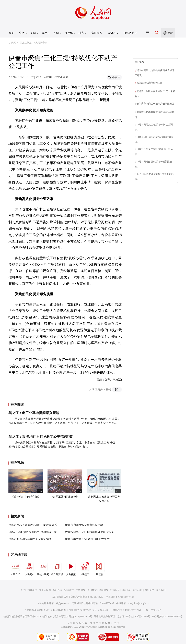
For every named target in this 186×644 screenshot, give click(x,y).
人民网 (13, 43)
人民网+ (29, 568)
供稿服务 (103, 590)
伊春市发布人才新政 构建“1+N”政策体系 (33, 525)
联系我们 (161, 590)
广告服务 (80, 590)
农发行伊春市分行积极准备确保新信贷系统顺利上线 (96, 532)
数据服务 (115, 590)
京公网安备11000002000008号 (167, 617)
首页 (11, 33)
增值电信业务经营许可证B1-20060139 (88, 610)
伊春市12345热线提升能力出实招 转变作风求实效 (38, 532)
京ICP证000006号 (141, 617)
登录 (170, 33)
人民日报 (15, 568)
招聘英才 (69, 590)
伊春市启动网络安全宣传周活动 (84, 525)
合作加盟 (92, 590)
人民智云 (85, 568)
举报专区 (97, 33)
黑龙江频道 (26, 43)
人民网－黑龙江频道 (56, 77)
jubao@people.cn (126, 597)
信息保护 (149, 590)
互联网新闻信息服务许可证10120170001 (45, 610)
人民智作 (99, 568)
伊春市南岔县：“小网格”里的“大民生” (88, 539)
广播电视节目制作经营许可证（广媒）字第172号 (136, 610)
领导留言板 (57, 568)
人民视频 (71, 568)
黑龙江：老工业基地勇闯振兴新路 (34, 413)
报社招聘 (58, 590)
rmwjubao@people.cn (138, 603)
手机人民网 (43, 568)
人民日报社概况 (29, 590)
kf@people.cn (63, 603)
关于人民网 (45, 590)
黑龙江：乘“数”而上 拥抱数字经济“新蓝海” (41, 437)
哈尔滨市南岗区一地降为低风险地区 (155, 104)
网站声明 (126, 590)
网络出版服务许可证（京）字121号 (112, 617)
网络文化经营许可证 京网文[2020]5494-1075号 (68, 617)
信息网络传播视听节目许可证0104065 (23, 617)
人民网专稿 (41, 43)
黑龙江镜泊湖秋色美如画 (149, 83)
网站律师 (138, 590)
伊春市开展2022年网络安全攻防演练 (30, 539)
